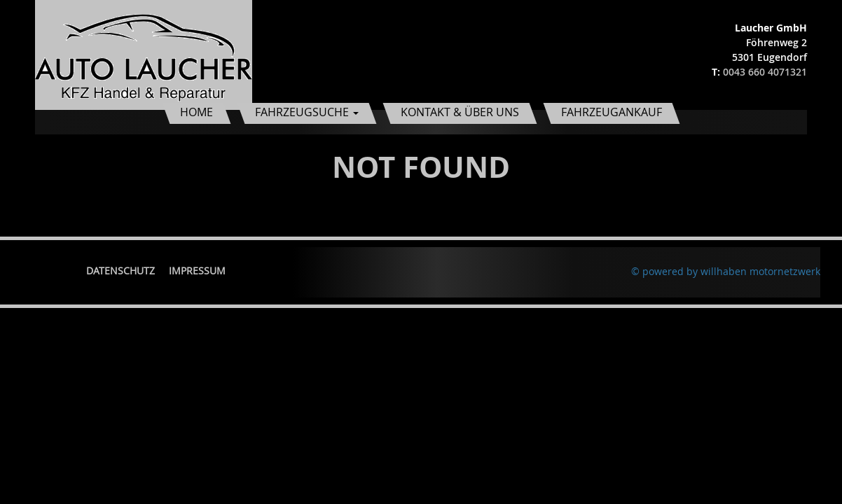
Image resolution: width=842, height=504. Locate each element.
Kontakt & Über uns (460, 112)
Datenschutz (120, 271)
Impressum (197, 271)
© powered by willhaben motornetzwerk (726, 271)
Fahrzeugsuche (307, 112)
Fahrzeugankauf (612, 112)
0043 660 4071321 (765, 72)
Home (196, 112)
